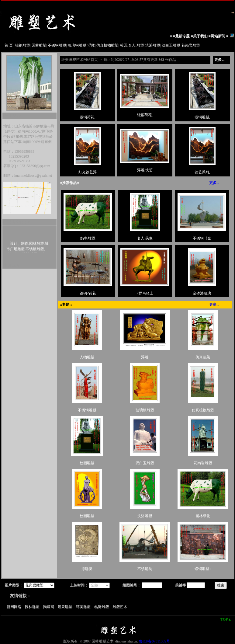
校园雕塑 (87, 463)
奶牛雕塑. (88, 238)
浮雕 (91, 45)
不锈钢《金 (202, 238)
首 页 (9, 45)
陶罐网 (50, 607)
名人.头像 (145, 238)
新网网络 (15, 607)
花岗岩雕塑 (191, 45)
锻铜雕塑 (22, 45)
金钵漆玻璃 (202, 293)
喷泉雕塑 (66, 607)
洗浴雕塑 (153, 45)
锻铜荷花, (87, 117)
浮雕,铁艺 (145, 170)
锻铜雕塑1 (203, 569)
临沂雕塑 (103, 607)
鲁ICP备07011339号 (154, 641)
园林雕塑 (39, 45)
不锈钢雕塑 (57, 45)
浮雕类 (87, 569)
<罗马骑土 (145, 293)
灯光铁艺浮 (88, 172)
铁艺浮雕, (202, 172)
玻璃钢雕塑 (77, 45)
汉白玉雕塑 (171, 45)
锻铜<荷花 (88, 293)
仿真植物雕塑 (107, 45)
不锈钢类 (145, 569)
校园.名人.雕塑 (132, 45)
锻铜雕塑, (202, 117)
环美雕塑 (85, 607)
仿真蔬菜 (203, 357)
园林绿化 (203, 516)
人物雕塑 (87, 357)
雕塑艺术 (121, 607)
